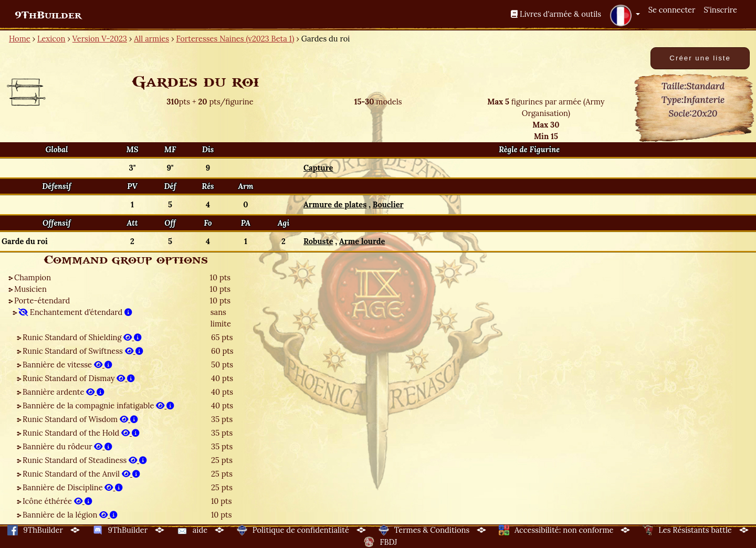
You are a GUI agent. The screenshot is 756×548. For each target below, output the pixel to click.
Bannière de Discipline (73, 487)
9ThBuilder (48, 15)
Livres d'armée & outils (556, 14)
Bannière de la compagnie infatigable (98, 405)
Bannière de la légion (70, 515)
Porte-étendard (42, 301)
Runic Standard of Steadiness (85, 460)
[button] (625, 15)
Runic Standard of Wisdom (80, 419)
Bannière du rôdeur (67, 446)
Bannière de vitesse (67, 365)
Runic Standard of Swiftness (83, 351)
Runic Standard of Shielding (82, 337)
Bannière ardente (64, 392)
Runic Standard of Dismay (79, 378)
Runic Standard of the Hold (81, 433)
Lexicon (51, 39)
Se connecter (672, 10)
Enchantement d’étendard (75, 312)
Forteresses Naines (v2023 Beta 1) (235, 39)
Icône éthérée (57, 501)
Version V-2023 (100, 39)
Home (20, 39)
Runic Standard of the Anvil (81, 474)
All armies (151, 39)
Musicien (30, 289)
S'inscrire (720, 10)
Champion (33, 277)
